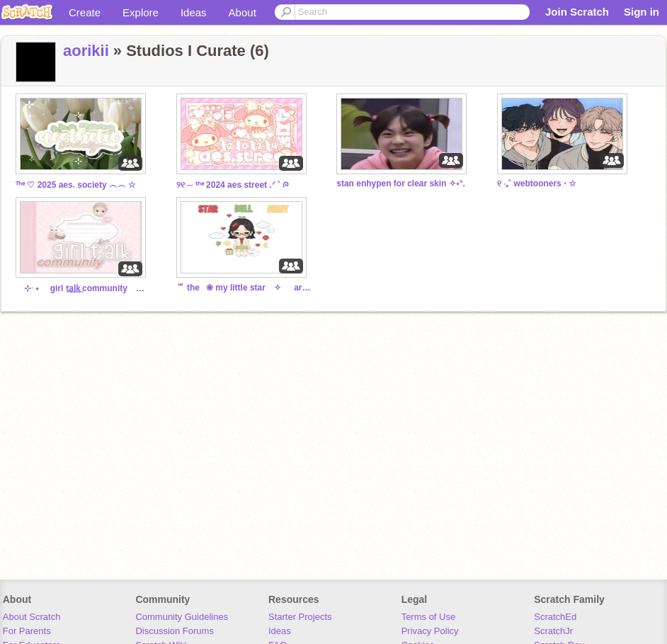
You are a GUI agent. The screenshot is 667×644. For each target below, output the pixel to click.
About (243, 12)
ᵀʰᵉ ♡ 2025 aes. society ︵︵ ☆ (76, 185)
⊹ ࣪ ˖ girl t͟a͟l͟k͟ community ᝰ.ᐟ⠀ (83, 288)
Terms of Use (429, 617)
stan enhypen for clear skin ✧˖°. (401, 183)
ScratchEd (555, 617)
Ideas (194, 12)
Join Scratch (577, 12)
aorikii (86, 51)
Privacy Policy (430, 631)
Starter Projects (300, 617)
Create (85, 12)
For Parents (27, 631)
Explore (141, 12)
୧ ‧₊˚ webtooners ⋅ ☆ (537, 183)
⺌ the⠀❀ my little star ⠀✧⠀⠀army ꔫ (244, 288)
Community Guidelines (182, 617)
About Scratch (32, 617)
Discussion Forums (175, 631)
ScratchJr (553, 631)
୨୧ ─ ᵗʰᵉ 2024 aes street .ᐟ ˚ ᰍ (233, 185)
